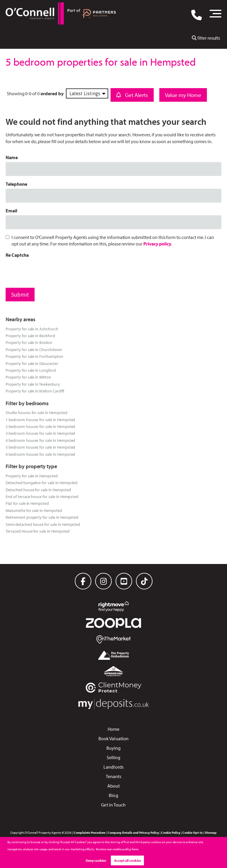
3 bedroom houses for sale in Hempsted (40, 433)
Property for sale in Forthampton (34, 356)
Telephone (16, 184)
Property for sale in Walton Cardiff (35, 391)
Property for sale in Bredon (29, 342)
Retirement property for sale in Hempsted (42, 517)
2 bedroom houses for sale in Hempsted (40, 426)
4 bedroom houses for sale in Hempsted (40, 440)
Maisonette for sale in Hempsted (34, 510)
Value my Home (183, 95)
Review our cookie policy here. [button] (117, 849)
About (114, 786)
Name (12, 157)
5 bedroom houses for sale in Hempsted (40, 447)
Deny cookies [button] (96, 860)
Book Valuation (113, 738)
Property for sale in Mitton (28, 377)
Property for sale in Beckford (30, 336)
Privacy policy (157, 244)
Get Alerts (132, 95)
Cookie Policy (171, 833)
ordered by (52, 93)
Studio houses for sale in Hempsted (36, 412)
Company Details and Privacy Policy (133, 833)
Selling (114, 757)
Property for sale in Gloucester (32, 363)
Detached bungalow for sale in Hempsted (42, 483)
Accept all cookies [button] (128, 860)
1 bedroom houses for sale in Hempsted (40, 420)
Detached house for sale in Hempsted (38, 490)
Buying (114, 748)
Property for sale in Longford (31, 370)
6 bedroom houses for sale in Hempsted (40, 454)
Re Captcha (17, 255)
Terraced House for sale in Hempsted (37, 531)
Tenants (114, 776)
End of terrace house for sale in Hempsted (42, 496)
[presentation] (51, 271)
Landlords (113, 767)
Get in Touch (113, 805)
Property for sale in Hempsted (32, 476)
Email (11, 211)
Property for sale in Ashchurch (32, 329)
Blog (113, 795)
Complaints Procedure (90, 833)
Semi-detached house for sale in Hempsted (43, 524)
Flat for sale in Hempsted (27, 503)
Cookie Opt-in (192, 833)
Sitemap (211, 833)
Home (113, 729)
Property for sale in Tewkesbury (33, 384)
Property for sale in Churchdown (34, 349)
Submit (20, 295)
